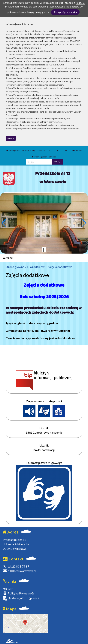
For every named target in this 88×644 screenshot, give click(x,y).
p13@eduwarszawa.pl (19, 571)
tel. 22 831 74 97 (16, 566)
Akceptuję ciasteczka (65, 12)
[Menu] (44, 258)
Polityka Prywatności (19, 593)
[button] (4, 223)
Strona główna (13, 150)
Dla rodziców (36, 267)
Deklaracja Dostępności (21, 598)
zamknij (11, 138)
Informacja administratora (44, 157)
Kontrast (77, 150)
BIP (8, 589)
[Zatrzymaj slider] (44, 250)
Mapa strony (29, 150)
